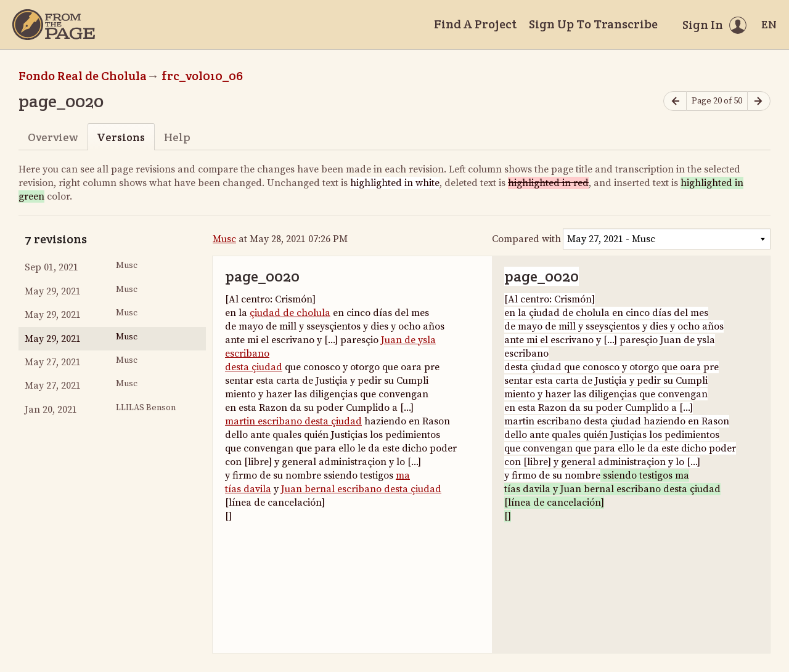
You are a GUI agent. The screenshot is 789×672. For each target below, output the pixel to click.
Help (177, 137)
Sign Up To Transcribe (593, 24)
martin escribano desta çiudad (293, 421)
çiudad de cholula (290, 313)
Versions (121, 137)
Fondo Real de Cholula (83, 76)
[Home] (54, 25)
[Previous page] (675, 101)
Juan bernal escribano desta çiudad (361, 489)
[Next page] (759, 101)
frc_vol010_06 (202, 76)
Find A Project (475, 24)
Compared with (526, 239)
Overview (53, 137)
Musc (224, 239)
